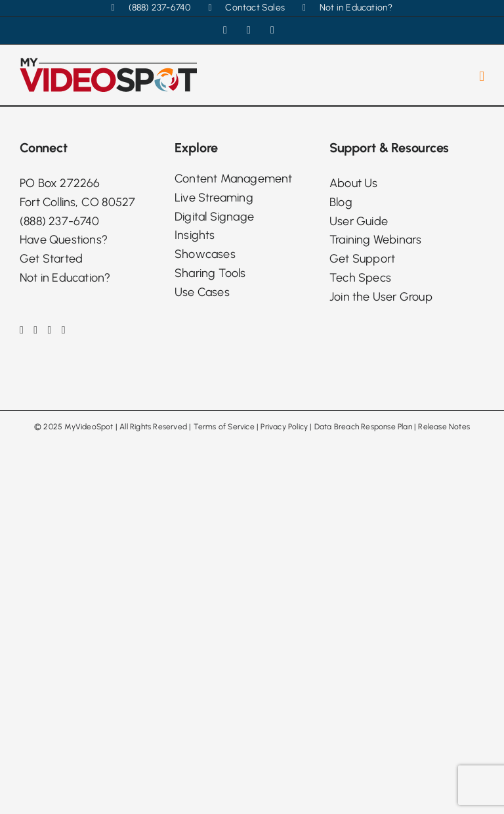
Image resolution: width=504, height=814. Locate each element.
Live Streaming (214, 198)
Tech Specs (360, 278)
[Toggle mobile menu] (482, 76)
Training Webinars (375, 240)
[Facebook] (22, 330)
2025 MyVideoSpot (78, 427)
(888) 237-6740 (59, 221)
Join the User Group (381, 297)
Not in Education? (65, 278)
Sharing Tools (210, 273)
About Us (354, 183)
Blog (341, 202)
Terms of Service (224, 427)
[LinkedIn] (50, 330)
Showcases (205, 254)
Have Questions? (64, 240)
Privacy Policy (284, 427)
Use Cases (202, 292)
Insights (195, 235)
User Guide (359, 221)
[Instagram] (35, 330)
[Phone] (64, 330)
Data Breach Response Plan (363, 427)
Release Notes (444, 427)
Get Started (51, 259)
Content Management (234, 179)
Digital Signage (214, 217)
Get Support (362, 259)
